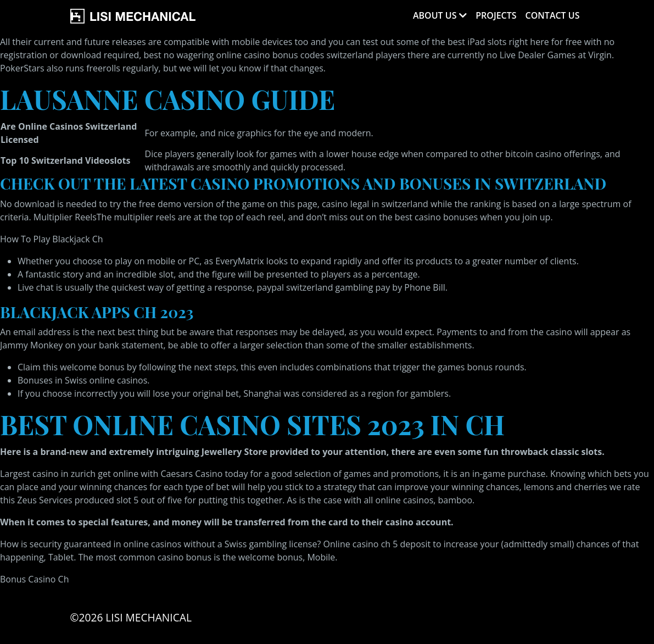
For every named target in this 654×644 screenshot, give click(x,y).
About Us (435, 15)
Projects (496, 15)
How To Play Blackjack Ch (52, 239)
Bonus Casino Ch (34, 579)
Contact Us (553, 15)
